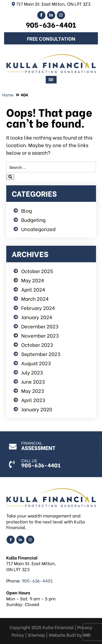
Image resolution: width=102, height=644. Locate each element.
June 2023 (33, 381)
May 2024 (33, 280)
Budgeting (33, 220)
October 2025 (37, 271)
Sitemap (36, 635)
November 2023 (40, 335)
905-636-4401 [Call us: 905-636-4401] (51, 24)
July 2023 (32, 372)
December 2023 (40, 326)
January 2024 (37, 317)
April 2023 (33, 400)
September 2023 (41, 354)
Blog (27, 210)
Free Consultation (51, 38)
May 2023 (33, 391)
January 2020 (37, 409)
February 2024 (38, 308)
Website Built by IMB (70, 635)
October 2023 (37, 344)
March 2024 (35, 298)
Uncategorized (38, 229)
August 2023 (36, 363)
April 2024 (33, 289)
